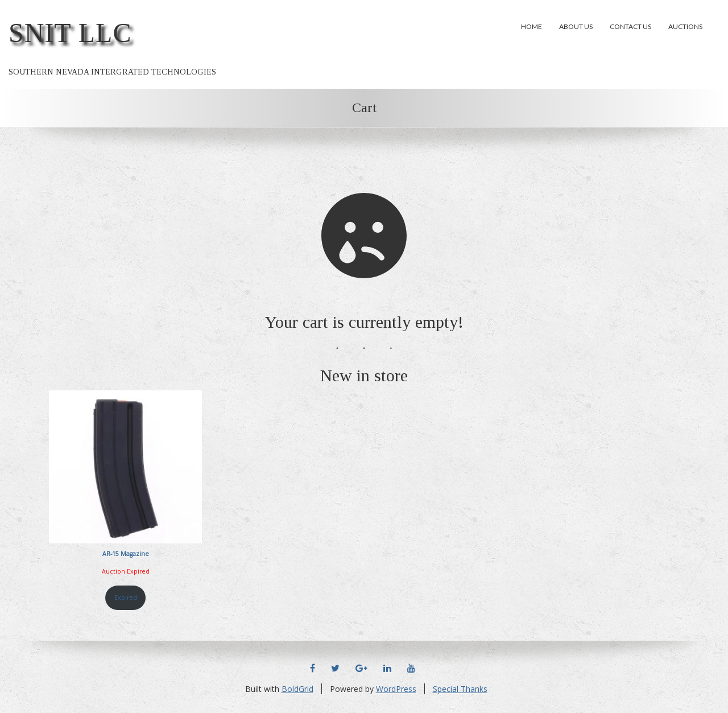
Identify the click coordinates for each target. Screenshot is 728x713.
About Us (576, 26)
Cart (364, 108)
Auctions (685, 26)
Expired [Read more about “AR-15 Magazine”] (126, 597)
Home (531, 26)
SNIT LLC (70, 33)
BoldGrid (297, 689)
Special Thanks (460, 689)
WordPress (396, 689)
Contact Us (630, 26)
